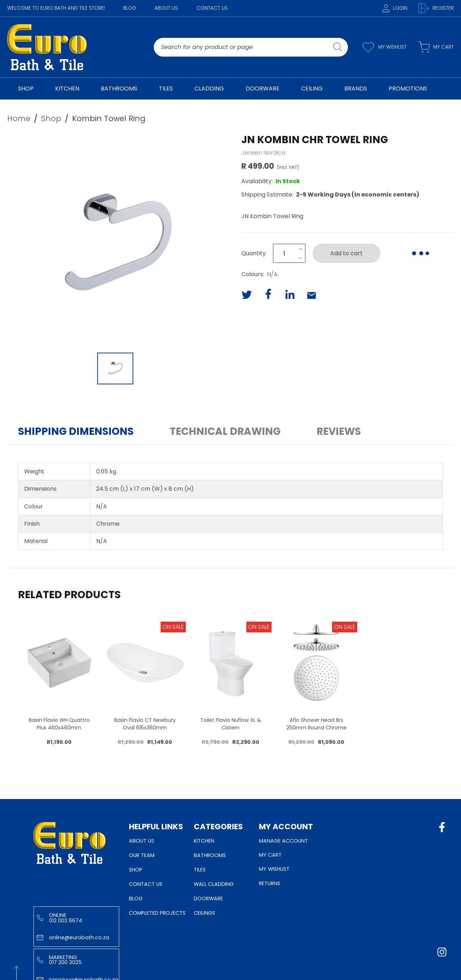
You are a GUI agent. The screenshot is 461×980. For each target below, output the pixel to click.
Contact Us (212, 8)
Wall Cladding (214, 884)
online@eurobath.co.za (73, 937)
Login (395, 8)
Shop (136, 870)
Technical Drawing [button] (225, 431)
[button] (115, 240)
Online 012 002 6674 (59, 918)
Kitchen (204, 841)
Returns (270, 883)
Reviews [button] (339, 431)
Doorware (208, 899)
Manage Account (283, 841)
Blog (130, 8)
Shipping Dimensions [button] (76, 431)
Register (436, 8)
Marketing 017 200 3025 (59, 960)
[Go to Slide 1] (115, 368)
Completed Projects (157, 913)
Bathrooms (210, 855)
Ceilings (204, 913)
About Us (166, 8)
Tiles (200, 870)
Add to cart (346, 253)
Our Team (142, 855)
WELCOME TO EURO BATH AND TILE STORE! (56, 8)
